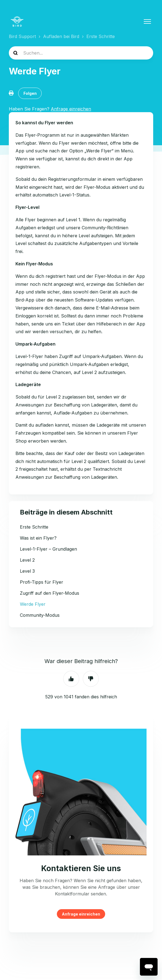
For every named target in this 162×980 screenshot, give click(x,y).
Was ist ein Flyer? (38, 538)
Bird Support (22, 36)
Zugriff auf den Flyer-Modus (50, 593)
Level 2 (27, 560)
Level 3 (27, 571)
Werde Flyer (33, 604)
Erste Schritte (101, 36)
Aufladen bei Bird (61, 36)
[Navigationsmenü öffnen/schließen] (147, 21)
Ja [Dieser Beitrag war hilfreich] (71, 679)
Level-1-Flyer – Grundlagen (48, 549)
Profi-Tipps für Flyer (42, 582)
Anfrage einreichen (81, 914)
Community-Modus (40, 615)
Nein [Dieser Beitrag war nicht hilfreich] (91, 679)
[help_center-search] (81, 53)
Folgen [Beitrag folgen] (30, 93)
